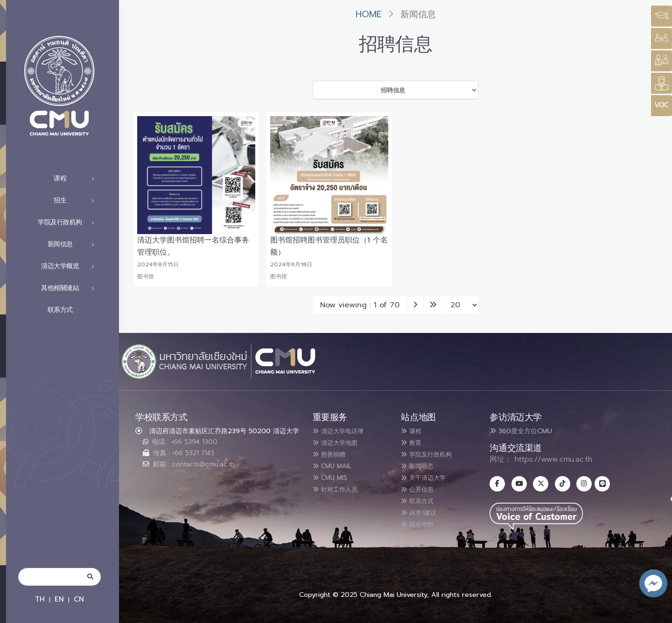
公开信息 (421, 487)
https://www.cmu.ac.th (553, 459)
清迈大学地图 (340, 442)
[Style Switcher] (661, 38)
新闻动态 (421, 464)
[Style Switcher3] (661, 16)
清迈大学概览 (70, 266)
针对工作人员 (340, 487)
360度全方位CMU (521, 431)
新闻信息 (74, 244)
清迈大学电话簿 (344, 431)
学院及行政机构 (69, 222)
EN (59, 599)
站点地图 (421, 520)
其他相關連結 (70, 288)
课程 (77, 179)
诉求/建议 (423, 509)
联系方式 (74, 310)
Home (369, 14)
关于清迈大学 (428, 476)
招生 (77, 201)
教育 (413, 442)
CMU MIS (333, 476)
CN (79, 599)
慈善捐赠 (333, 453)
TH (40, 599)
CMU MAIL (336, 464)
